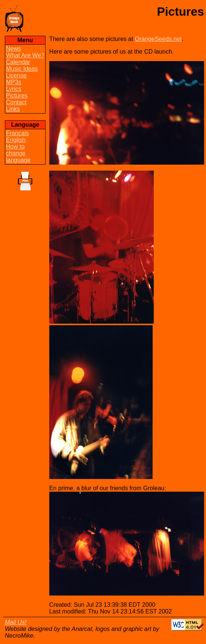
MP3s (14, 82)
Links (13, 109)
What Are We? (25, 55)
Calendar (18, 62)
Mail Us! (16, 622)
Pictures (17, 96)
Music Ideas (22, 69)
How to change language (18, 153)
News (13, 49)
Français (17, 133)
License (16, 75)
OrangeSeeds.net (158, 39)
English (16, 140)
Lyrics (14, 89)
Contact (16, 102)
